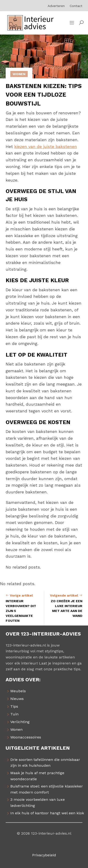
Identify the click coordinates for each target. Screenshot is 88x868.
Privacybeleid (44, 855)
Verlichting (20, 722)
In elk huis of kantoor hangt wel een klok (47, 813)
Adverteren (56, 6)
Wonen (19, 74)
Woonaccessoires (26, 737)
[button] (81, 23)
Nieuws (17, 699)
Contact (76, 6)
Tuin (14, 714)
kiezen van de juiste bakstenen (46, 146)
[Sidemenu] (72, 23)
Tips (14, 706)
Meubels (18, 691)
